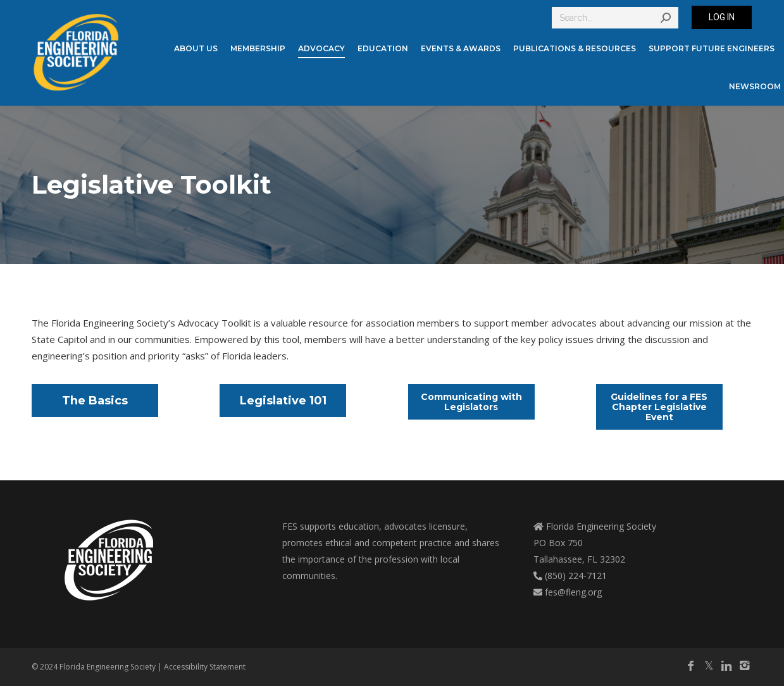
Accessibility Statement (205, 667)
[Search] (615, 18)
